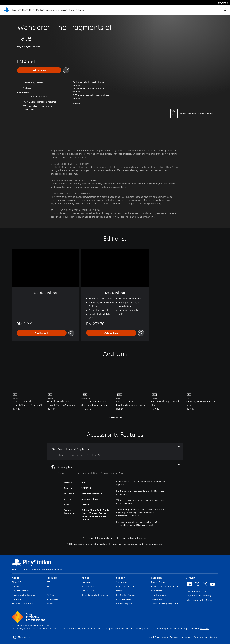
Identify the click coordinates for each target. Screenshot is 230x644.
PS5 (24, 10)
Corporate (17, 599)
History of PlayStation (22, 604)
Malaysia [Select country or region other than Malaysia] (21, 637)
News (63, 10)
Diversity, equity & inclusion (95, 595)
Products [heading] (52, 578)
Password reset (124, 599)
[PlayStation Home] (7, 10)
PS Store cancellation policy (164, 586)
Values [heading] (85, 578)
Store (72, 10)
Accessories (52, 10)
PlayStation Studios (21, 591)
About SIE (17, 582)
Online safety (88, 591)
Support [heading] (121, 578)
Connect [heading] (190, 578)
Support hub (122, 582)
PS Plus (40, 10)
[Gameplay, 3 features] (115, 469)
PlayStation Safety (125, 586)
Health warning (158, 595)
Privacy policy (161, 637)
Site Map (214, 637)
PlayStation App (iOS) (196, 591)
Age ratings (157, 591)
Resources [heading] (157, 578)
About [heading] (15, 578)
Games (15, 10)
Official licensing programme (165, 604)
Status (119, 591)
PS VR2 (50, 591)
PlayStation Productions (23, 595)
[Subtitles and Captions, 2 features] (115, 451)
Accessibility (87, 586)
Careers (15, 586)
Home (15, 570)
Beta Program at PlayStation (199, 600)
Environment (87, 582)
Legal (150, 637)
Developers (156, 599)
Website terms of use (181, 637)
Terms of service (159, 582)
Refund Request (124, 604)
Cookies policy (200, 637)
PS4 (31, 10)
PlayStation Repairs (126, 595)
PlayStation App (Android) (198, 596)
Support (82, 10)
